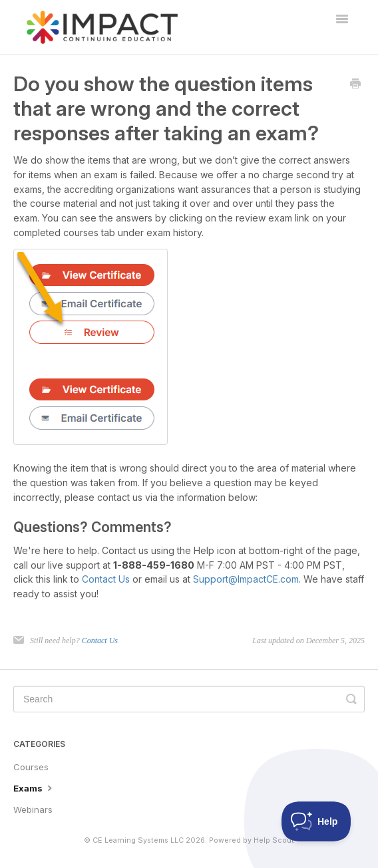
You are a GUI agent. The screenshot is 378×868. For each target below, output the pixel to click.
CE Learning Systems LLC (138, 840)
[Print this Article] (355, 84)
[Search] (189, 699)
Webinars (33, 809)
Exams (34, 788)
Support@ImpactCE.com (246, 579)
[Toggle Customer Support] (316, 821)
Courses (31, 767)
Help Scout (274, 840)
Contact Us (106, 579)
